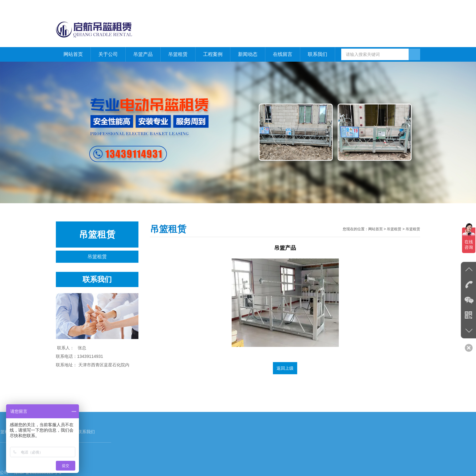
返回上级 (285, 368)
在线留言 (283, 54)
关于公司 (108, 54)
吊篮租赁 (178, 54)
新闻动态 (248, 54)
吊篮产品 (143, 54)
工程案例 (213, 54)
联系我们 (412, 6)
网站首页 (387, 6)
